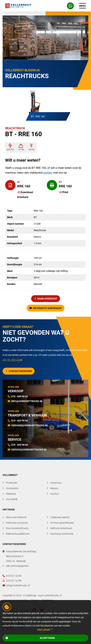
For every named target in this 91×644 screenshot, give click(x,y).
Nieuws (54, 488)
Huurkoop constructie (62, 534)
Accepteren (30, 638)
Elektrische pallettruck (18, 534)
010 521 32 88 (12, 576)
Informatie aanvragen (46, 308)
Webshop (11, 494)
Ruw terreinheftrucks (17, 528)
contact (48, 173)
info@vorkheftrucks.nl (27, 401)
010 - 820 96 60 (20, 445)
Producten (12, 483)
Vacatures (56, 483)
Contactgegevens (19, 371)
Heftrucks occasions (17, 523)
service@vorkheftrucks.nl (29, 450)
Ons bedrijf (12, 499)
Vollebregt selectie (60, 517)
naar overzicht (46, 299)
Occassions (12, 488)
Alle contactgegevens (17, 566)
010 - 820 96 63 (20, 396)
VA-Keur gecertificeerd (62, 523)
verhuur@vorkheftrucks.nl (30, 425)
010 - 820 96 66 (20, 421)
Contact (55, 494)
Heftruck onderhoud (61, 528)
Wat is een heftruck (16, 517)
